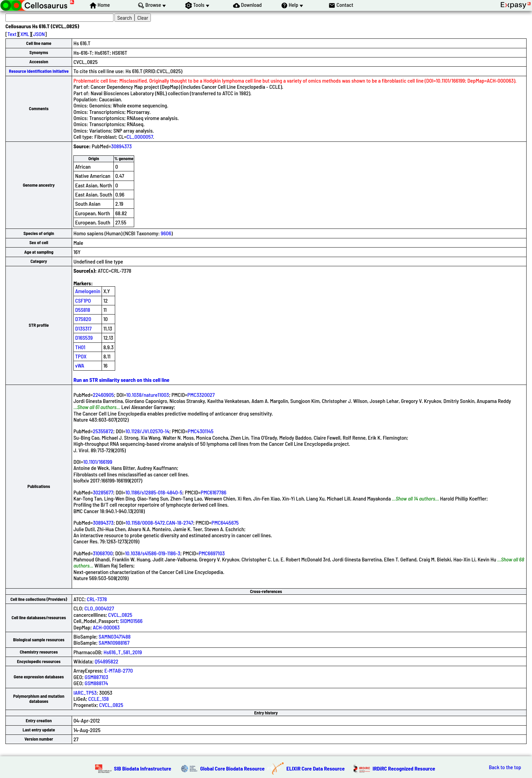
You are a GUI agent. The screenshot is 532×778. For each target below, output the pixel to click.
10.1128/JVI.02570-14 (147, 431)
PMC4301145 (201, 431)
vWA (80, 365)
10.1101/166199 (98, 462)
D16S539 (84, 337)
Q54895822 (107, 661)
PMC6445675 (225, 522)
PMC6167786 (214, 492)
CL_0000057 (140, 137)
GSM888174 (96, 683)
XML (25, 34)
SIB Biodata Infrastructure (143, 768)
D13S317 (83, 328)
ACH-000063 (106, 627)
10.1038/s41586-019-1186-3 (153, 553)
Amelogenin (88, 291)
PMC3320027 (201, 395)
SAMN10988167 (114, 642)
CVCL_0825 (120, 615)
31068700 (103, 553)
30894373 (121, 146)
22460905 (103, 395)
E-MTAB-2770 (119, 670)
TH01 (80, 347)
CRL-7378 (97, 599)
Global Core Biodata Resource (232, 768)
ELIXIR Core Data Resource (316, 768)
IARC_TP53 (85, 692)
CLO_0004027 (99, 608)
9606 (166, 233)
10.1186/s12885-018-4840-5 (154, 492)
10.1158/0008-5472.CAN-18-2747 (159, 522)
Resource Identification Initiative (39, 71)
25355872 (103, 431)
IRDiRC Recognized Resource (404, 768)
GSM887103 (96, 677)
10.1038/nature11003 (147, 395)
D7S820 (83, 319)
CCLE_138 (99, 699)
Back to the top (505, 767)
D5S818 (83, 310)
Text (12, 34)
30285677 (103, 492)
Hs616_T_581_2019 (123, 652)
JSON (39, 34)
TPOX (81, 356)
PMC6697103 (212, 553)
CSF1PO (83, 300)
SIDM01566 (131, 621)
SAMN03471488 (114, 636)
